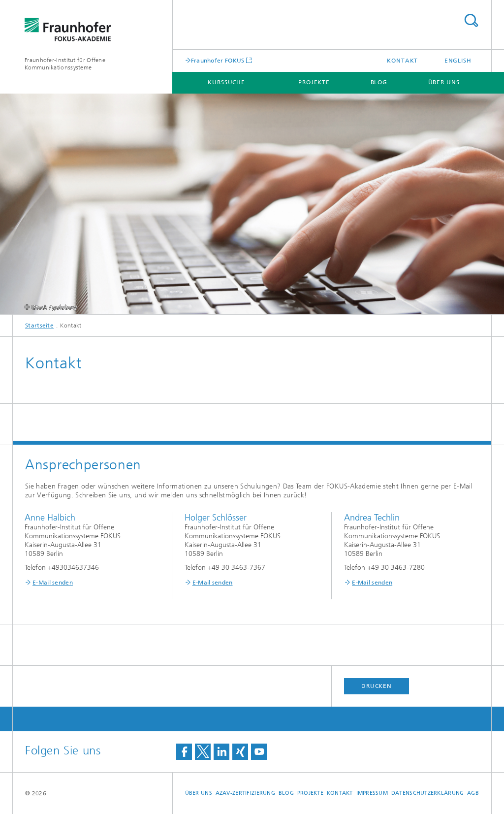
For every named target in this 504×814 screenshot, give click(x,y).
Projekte (314, 82)
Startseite (39, 326)
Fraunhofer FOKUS (218, 60)
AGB (473, 793)
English (458, 61)
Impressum (372, 793)
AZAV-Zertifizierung (245, 793)
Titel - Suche (471, 20)
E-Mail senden (53, 583)
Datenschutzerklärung (428, 793)
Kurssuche (226, 82)
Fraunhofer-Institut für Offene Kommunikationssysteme (65, 64)
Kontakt (402, 61)
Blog (379, 82)
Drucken (377, 686)
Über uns (444, 82)
